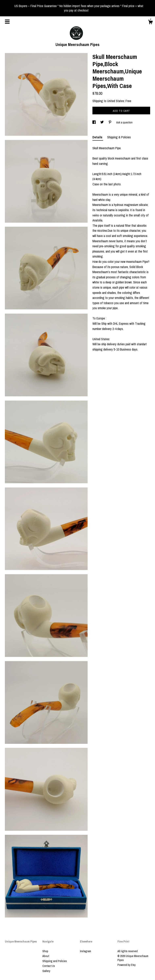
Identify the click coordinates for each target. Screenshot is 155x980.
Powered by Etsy (127, 965)
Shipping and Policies (55, 961)
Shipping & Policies (119, 137)
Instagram (85, 951)
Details (98, 137)
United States (116, 101)
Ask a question (124, 122)
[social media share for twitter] (102, 122)
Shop (45, 951)
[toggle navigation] (7, 22)
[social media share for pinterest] (110, 122)
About (46, 956)
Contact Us (49, 966)
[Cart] (150, 23)
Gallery (46, 971)
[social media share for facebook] (94, 122)
